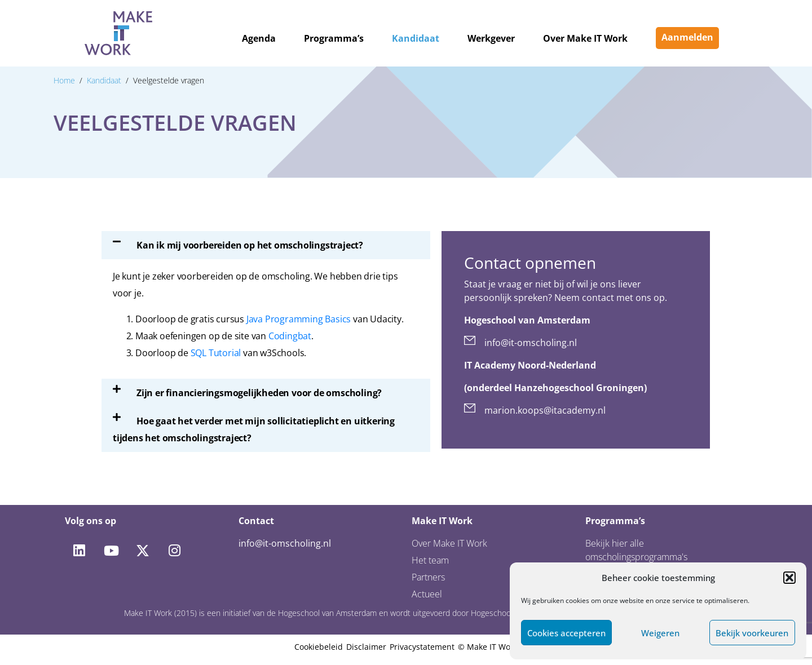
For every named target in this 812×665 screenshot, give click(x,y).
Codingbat (290, 336)
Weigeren (660, 633)
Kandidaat (416, 38)
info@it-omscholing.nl (531, 343)
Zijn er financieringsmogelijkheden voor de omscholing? (259, 393)
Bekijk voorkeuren (752, 633)
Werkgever (491, 38)
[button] (789, 578)
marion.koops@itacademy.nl (545, 410)
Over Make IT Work (585, 38)
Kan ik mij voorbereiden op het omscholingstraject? (250, 245)
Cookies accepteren (566, 633)
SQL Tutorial (216, 353)
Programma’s (334, 38)
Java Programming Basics (299, 319)
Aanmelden (687, 37)
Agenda (259, 38)
